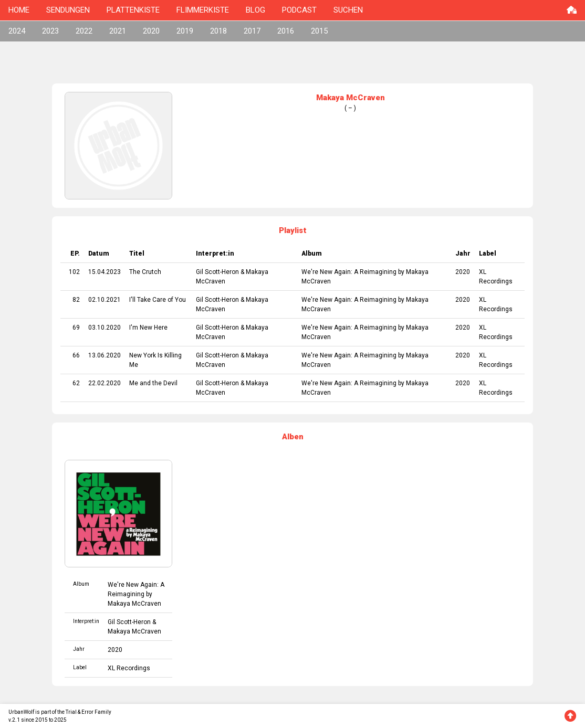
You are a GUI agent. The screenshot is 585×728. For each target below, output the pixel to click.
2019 (185, 31)
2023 (50, 31)
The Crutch (145, 272)
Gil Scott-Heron (217, 272)
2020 (151, 31)
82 (76, 300)
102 (74, 272)
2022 (84, 31)
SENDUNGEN (68, 10)
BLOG (255, 10)
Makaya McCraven (134, 631)
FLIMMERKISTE (203, 10)
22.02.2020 (105, 383)
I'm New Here (148, 328)
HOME (19, 10)
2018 (218, 31)
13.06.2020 (105, 355)
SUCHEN (348, 10)
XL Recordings (129, 668)
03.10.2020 (105, 328)
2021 (118, 31)
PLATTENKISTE (133, 10)
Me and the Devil (153, 383)
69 (76, 328)
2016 (286, 31)
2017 (252, 31)
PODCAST (299, 10)
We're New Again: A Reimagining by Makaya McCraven (136, 594)
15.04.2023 (105, 272)
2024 (17, 31)
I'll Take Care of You (158, 300)
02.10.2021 (105, 300)
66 (76, 355)
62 (76, 383)
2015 (319, 31)
